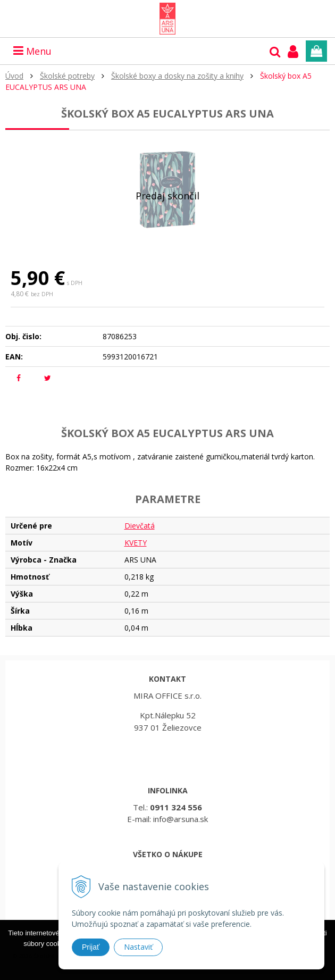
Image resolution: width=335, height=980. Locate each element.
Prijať (91, 947)
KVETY (136, 543)
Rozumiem (167, 972)
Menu (32, 51)
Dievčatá (140, 526)
